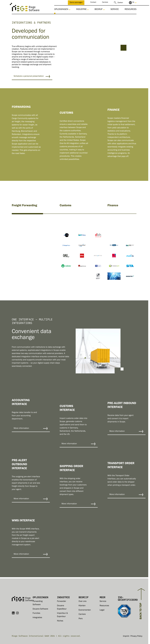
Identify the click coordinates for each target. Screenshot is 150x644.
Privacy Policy (136, 636)
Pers (81, 619)
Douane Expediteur (62, 607)
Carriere (105, 3)
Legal (102, 610)
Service (115, 10)
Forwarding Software (38, 603)
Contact (93, 3)
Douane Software (40, 609)
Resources (131, 10)
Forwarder (62, 601)
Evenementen (85, 610)
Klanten (82, 606)
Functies (36, 613)
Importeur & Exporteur (62, 615)
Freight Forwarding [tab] (24, 206)
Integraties (37, 618)
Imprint (126, 636)
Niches (60, 621)
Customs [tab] (65, 206)
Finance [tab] (113, 206)
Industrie (81, 10)
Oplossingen (61, 10)
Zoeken (120, 3)
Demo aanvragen (76, 3)
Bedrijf (99, 10)
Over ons (82, 601)
